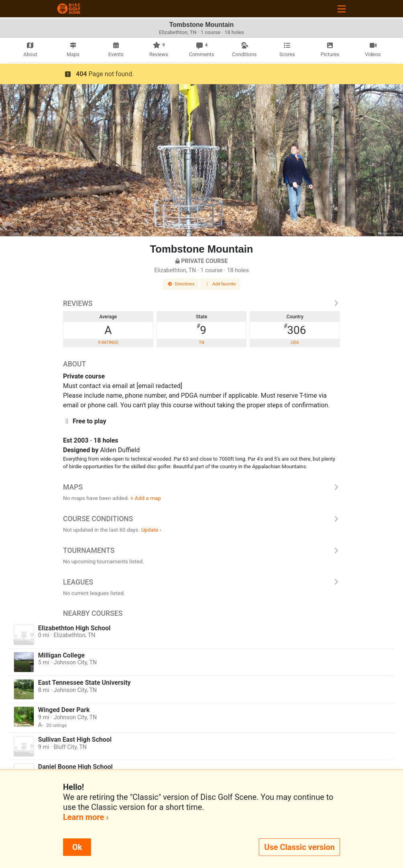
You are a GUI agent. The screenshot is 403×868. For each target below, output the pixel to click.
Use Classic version (299, 847)
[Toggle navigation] (342, 9)
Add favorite (220, 284)
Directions (181, 284)
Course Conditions (201, 519)
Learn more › (86, 817)
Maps (201, 487)
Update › (151, 530)
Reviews (201, 303)
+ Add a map (146, 498)
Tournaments (201, 550)
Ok (77, 847)
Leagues (201, 582)
